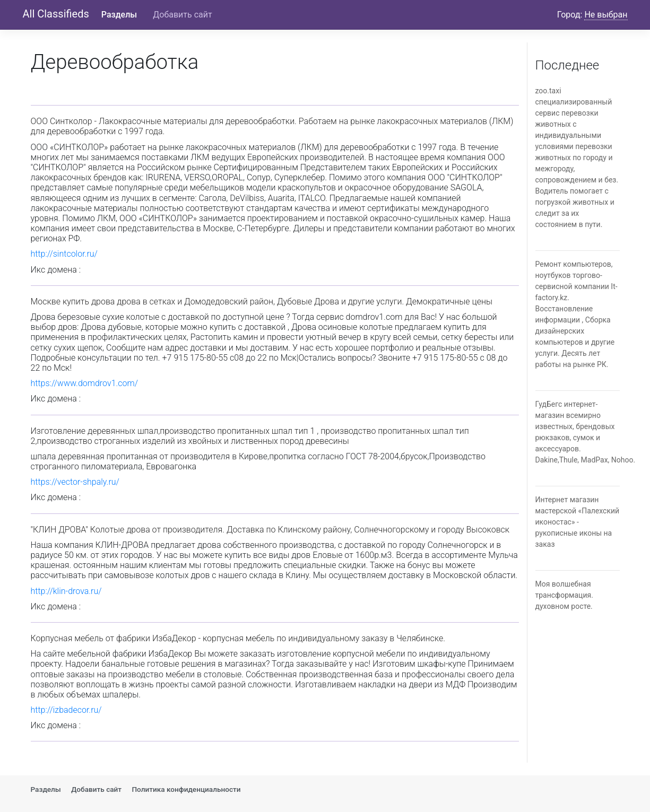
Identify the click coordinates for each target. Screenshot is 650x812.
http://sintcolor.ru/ (64, 254)
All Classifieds (56, 14)
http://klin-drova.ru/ (66, 591)
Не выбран (606, 15)
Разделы (119, 15)
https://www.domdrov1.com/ (85, 383)
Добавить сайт (182, 15)
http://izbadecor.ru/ (66, 710)
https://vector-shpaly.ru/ (75, 482)
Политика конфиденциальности (186, 789)
